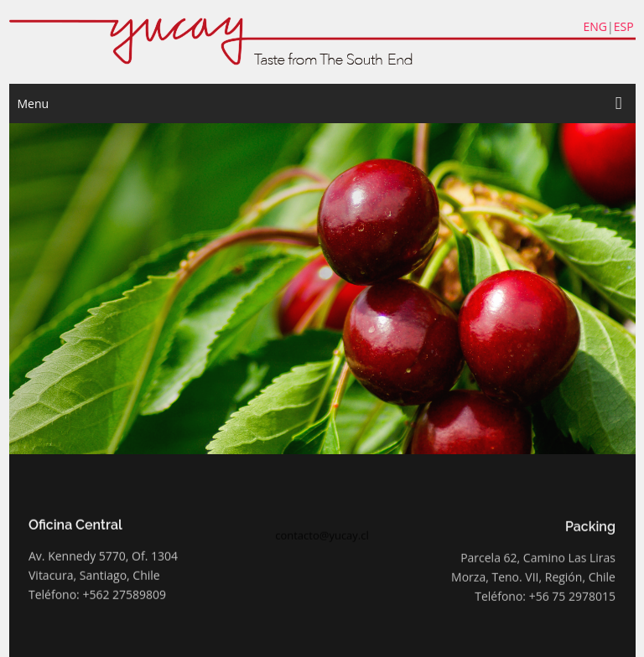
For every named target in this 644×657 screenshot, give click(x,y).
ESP (624, 26)
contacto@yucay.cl (322, 539)
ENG (596, 26)
